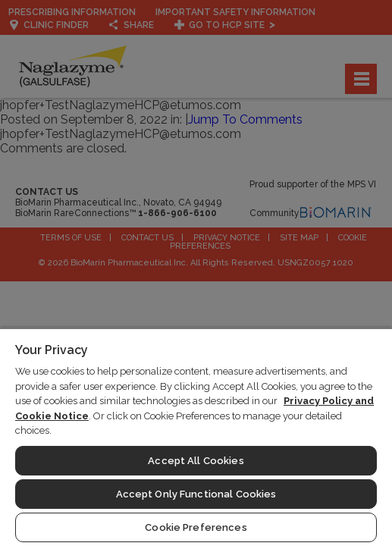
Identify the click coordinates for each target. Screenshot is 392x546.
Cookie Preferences (196, 527)
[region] (196, 437)
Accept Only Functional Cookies (196, 494)
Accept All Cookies (196, 461)
